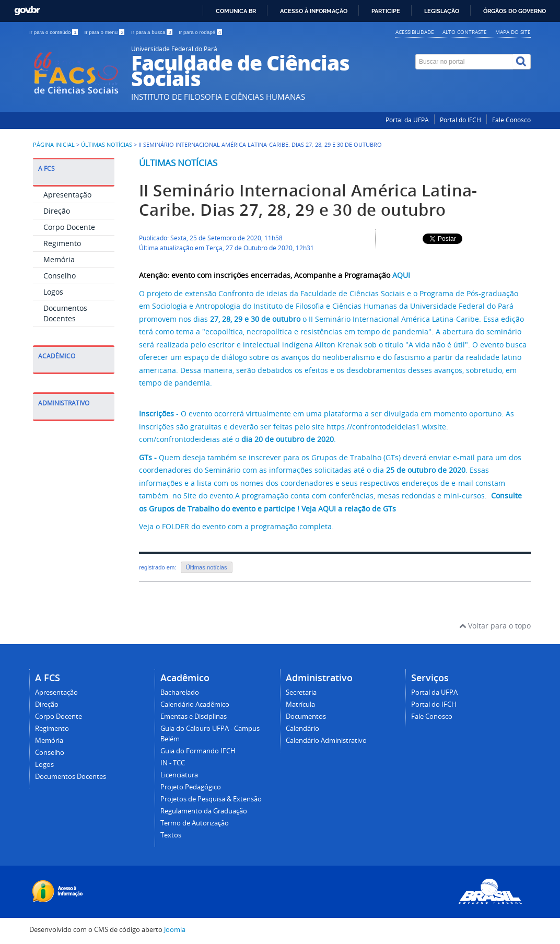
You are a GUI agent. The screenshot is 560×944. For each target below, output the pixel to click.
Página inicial (54, 145)
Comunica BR (236, 11)
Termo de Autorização (195, 823)
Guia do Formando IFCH (198, 751)
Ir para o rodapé (200, 32)
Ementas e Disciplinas (194, 716)
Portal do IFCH (460, 120)
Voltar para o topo (495, 626)
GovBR (27, 11)
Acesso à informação (314, 11)
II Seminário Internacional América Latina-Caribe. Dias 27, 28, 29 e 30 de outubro (308, 200)
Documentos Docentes (65, 313)
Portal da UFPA (407, 120)
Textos (171, 835)
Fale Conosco (511, 120)
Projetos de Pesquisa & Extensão (211, 799)
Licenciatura (179, 775)
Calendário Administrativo (326, 741)
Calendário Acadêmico (195, 704)
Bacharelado (180, 692)
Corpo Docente (69, 227)
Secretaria (301, 692)
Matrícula (300, 704)
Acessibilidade (415, 32)
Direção (57, 211)
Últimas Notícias (107, 145)
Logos (53, 292)
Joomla (175, 930)
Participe (386, 11)
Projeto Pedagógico (191, 787)
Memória (59, 259)
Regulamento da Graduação (204, 811)
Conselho (60, 276)
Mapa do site (513, 32)
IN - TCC (173, 763)
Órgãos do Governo (515, 11)
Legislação (442, 11)
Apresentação (67, 195)
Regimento (62, 243)
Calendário (302, 729)
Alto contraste (465, 32)
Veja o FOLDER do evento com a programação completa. (236, 526)
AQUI (401, 275)
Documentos (306, 716)
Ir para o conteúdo (54, 32)
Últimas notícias (178, 163)
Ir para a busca (152, 32)
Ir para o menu (105, 32)
